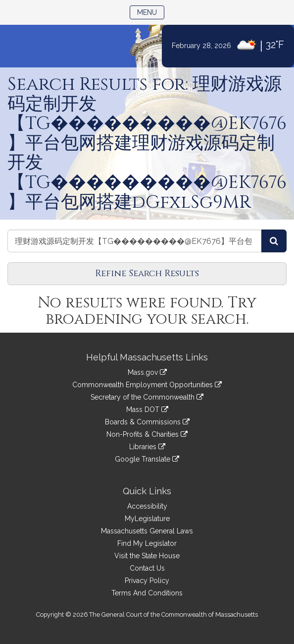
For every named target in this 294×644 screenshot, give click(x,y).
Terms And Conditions (147, 593)
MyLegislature (147, 519)
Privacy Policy (147, 581)
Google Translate (147, 459)
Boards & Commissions (147, 422)
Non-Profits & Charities (147, 434)
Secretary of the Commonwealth (147, 397)
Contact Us (147, 568)
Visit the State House (147, 556)
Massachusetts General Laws (147, 531)
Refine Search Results (147, 273)
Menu (151, 12)
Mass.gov (147, 372)
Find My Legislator (147, 543)
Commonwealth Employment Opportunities (147, 385)
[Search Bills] (274, 241)
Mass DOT (147, 410)
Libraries (147, 447)
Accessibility (147, 506)
